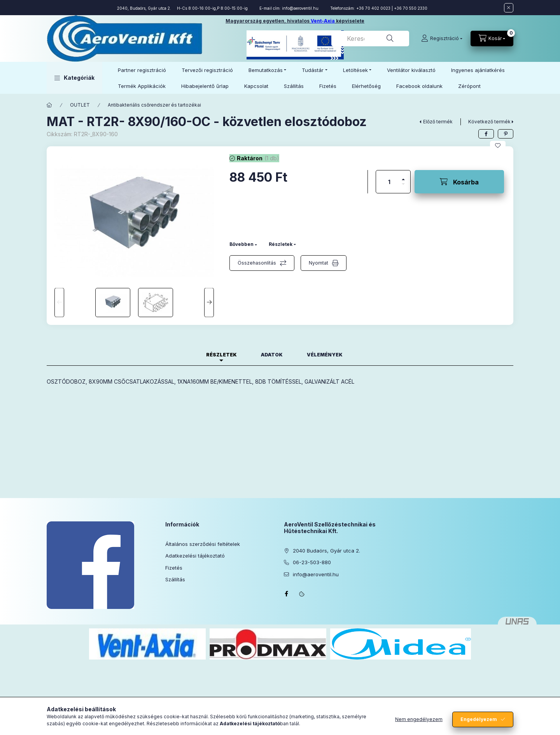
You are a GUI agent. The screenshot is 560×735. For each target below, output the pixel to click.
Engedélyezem (479, 719)
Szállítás (294, 86)
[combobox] (370, 39)
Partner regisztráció (142, 70)
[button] (74, 78)
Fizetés (328, 86)
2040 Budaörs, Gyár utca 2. (326, 551)
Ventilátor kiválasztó (411, 70)
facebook (286, 594)
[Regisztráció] (442, 39)
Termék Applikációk (142, 86)
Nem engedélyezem (419, 719)
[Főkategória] (49, 105)
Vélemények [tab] (325, 355)
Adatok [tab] (272, 355)
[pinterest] (506, 134)
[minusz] (403, 187)
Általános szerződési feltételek (203, 544)
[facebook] (486, 134)
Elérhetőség (366, 86)
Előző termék (438, 122)
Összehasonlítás (257, 263)
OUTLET (80, 105)
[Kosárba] (459, 182)
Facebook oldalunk (419, 86)
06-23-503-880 (312, 562)
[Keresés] (390, 39)
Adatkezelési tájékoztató (195, 556)
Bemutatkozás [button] (266, 70)
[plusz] (403, 176)
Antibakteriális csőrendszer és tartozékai (154, 105)
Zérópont (469, 86)
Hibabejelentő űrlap (205, 86)
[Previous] (59, 303)
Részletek (281, 244)
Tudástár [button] (313, 70)
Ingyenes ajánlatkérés (478, 70)
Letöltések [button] (355, 70)
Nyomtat (318, 263)
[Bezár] (509, 8)
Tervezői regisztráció (207, 70)
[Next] (209, 303)
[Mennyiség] (389, 182)
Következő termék (489, 122)
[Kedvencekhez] (498, 146)
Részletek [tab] (221, 355)
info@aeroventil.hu (300, 8)
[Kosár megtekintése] (492, 39)
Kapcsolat (256, 86)
